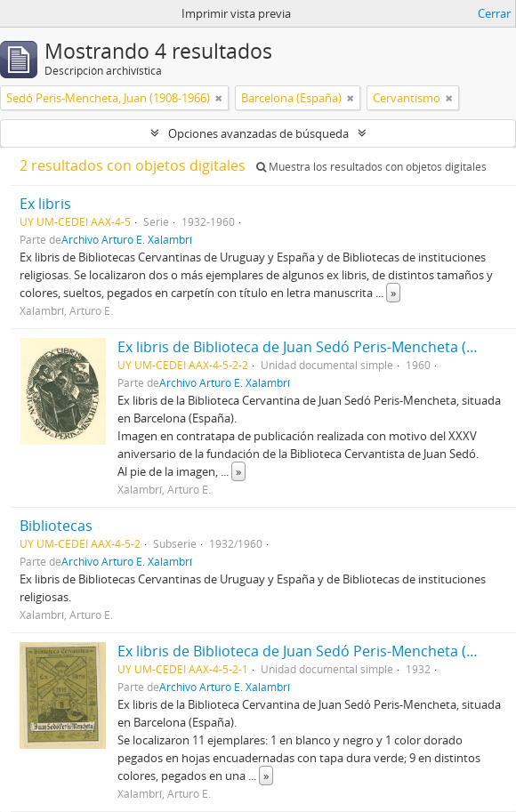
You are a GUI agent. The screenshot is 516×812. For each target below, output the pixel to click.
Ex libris (45, 204)
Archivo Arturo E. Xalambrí (127, 239)
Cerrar (494, 13)
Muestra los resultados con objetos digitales (371, 167)
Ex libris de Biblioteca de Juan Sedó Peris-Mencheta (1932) (310, 651)
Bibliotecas (56, 526)
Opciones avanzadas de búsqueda (258, 133)
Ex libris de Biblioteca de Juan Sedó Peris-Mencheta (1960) (310, 347)
